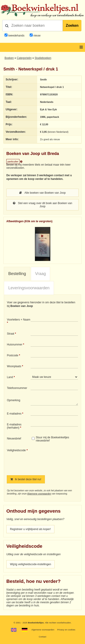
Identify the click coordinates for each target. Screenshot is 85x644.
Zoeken (72, 25)
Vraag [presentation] (40, 274)
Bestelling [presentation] (17, 274)
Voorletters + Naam (18, 320)
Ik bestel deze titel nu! (26, 479)
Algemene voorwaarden (39, 494)
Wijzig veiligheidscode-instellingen (30, 564)
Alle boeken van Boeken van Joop (42, 193)
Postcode (12, 355)
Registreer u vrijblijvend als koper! (30, 529)
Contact (42, 637)
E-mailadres (14, 414)
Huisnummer (15, 345)
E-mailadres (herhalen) (14, 426)
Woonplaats (14, 366)
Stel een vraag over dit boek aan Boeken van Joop (43, 205)
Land (10, 377)
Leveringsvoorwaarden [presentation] (29, 288)
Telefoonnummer (17, 388)
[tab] (17, 274)
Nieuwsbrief (14, 439)
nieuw (37, 36)
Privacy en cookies (66, 630)
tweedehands (16, 36)
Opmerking (13, 400)
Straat (10, 334)
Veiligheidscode (16, 450)
